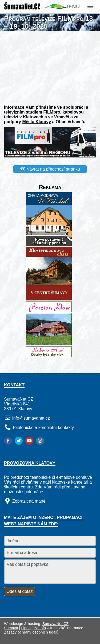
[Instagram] (40, 441)
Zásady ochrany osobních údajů (31, 632)
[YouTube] (29, 441)
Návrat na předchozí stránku (53, 169)
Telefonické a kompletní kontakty (43, 427)
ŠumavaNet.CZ (55, 624)
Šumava (11, 628)
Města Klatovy (37, 122)
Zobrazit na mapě (29, 501)
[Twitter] (19, 441)
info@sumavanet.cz (31, 418)
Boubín (40, 628)
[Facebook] (8, 441)
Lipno (26, 628)
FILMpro (52, 112)
